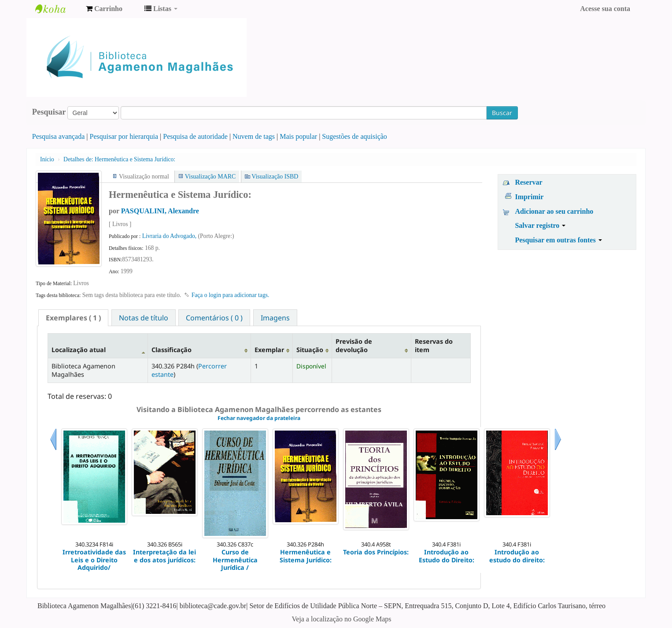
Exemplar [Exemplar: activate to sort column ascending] (269, 350)
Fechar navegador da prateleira (259, 418)
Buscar (502, 113)
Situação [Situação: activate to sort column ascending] (310, 350)
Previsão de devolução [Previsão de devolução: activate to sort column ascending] (354, 346)
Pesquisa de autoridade (195, 136)
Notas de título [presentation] (144, 318)
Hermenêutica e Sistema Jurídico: (119, 159)
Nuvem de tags (254, 136)
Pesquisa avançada (59, 136)
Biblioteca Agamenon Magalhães (57, 9)
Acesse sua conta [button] (605, 9)
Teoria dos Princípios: (376, 552)
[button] (104, 9)
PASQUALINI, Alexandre (160, 211)
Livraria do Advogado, (170, 236)
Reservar (528, 182)
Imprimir (529, 197)
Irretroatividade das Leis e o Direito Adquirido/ (94, 560)
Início (47, 159)
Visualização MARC (210, 177)
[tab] (73, 318)
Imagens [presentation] (275, 318)
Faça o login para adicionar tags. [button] (231, 295)
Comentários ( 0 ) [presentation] (214, 318)
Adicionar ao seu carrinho (554, 211)
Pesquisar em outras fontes (558, 240)
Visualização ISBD (275, 177)
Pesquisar (49, 112)
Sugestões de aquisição (354, 136)
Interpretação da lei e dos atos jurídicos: (164, 556)
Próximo (558, 450)
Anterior (53, 450)
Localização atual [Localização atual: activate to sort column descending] (79, 350)
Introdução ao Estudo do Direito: (447, 556)
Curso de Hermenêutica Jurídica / (235, 560)
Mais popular (298, 136)
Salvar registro (540, 225)
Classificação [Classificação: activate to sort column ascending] (172, 350)
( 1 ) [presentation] (73, 318)
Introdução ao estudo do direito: (517, 556)
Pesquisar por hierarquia (124, 136)
